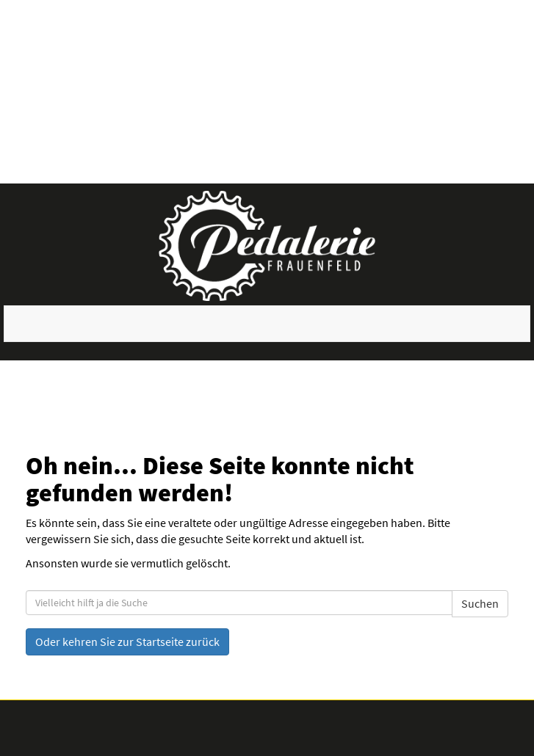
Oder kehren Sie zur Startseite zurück (127, 641)
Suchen (480, 603)
